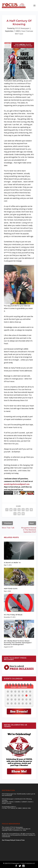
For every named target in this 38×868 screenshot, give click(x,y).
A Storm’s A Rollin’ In (12, 563)
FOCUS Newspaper (22, 28)
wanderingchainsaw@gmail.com (17, 484)
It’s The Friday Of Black (13, 615)
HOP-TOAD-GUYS (11, 589)
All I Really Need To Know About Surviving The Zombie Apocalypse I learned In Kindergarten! (18, 643)
